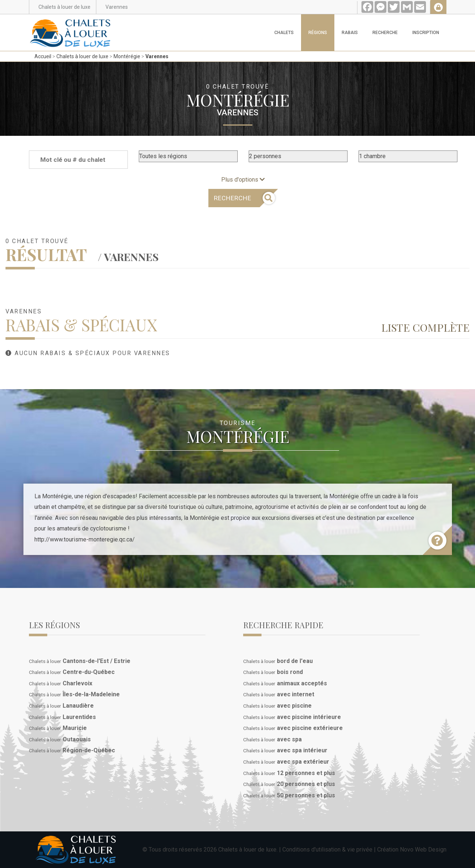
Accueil (43, 56)
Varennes (157, 56)
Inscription (426, 33)
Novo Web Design (423, 850)
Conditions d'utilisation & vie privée (327, 850)
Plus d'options (243, 180)
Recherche (385, 33)
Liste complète (425, 327)
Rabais (350, 33)
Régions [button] (318, 33)
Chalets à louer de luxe (82, 56)
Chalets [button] (284, 33)
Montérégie (127, 56)
